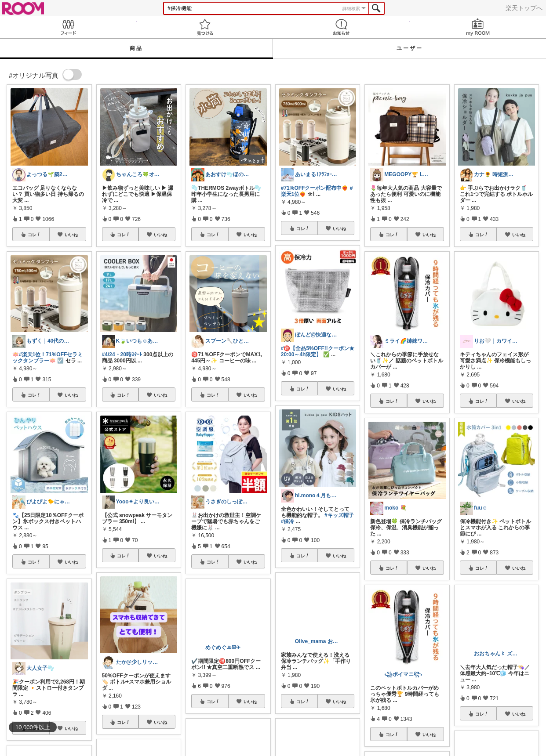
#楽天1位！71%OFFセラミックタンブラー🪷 (47, 358)
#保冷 (288, 521)
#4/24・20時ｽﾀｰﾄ (122, 354)
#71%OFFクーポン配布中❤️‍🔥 (315, 188)
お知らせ (341, 27)
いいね (71, 235)
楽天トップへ (524, 8)
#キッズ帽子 (339, 515)
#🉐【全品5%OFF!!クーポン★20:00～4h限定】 (318, 351)
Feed (68, 27)
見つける (205, 27)
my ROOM (478, 27)
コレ (34, 235)
